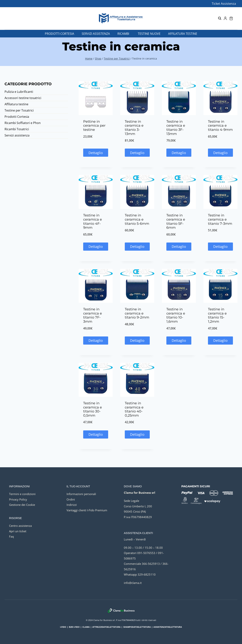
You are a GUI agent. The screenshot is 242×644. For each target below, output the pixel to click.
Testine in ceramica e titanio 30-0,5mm (93, 409)
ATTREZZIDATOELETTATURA (106, 627)
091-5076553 (146, 553)
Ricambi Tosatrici (17, 129)
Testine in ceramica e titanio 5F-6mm (176, 221)
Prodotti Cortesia (59, 34)
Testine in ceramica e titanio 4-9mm (220, 126)
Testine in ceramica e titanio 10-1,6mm (176, 315)
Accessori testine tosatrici (23, 98)
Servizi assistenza (96, 34)
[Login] (225, 18)
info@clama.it (133, 583)
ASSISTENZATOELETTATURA (168, 627)
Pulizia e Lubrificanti (19, 92)
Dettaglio (96, 153)
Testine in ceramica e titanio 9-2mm (137, 313)
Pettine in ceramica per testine (94, 126)
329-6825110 (147, 574)
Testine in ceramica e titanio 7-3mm (220, 219)
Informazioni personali (81, 494)
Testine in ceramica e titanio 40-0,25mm (134, 409)
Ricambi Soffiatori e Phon (23, 123)
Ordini (71, 499)
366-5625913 (151, 564)
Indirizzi (72, 505)
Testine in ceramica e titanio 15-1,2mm (217, 315)
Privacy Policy (18, 499)
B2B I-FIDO (74, 627)
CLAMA (86, 627)
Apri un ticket (18, 531)
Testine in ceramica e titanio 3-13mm (134, 128)
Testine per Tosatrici (19, 110)
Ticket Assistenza (224, 4)
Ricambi (123, 34)
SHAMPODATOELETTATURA (137, 627)
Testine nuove (149, 34)
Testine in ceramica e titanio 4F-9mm (93, 221)
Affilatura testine (183, 34)
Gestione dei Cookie (22, 505)
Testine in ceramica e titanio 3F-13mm (176, 128)
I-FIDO (63, 627)
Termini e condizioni (22, 494)
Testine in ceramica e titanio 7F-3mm (93, 315)
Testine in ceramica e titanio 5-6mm (137, 219)
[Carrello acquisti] (231, 18)
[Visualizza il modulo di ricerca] (218, 18)
